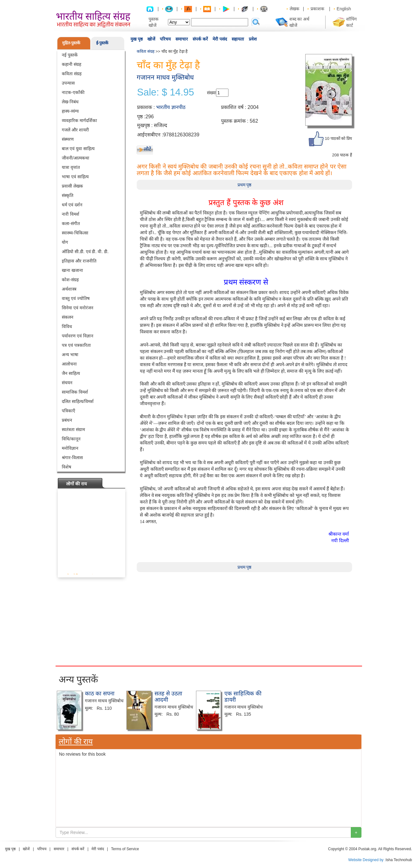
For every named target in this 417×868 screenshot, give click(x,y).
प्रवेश (253, 39)
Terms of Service (125, 849)
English (344, 9)
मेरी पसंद (220, 39)
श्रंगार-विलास (72, 458)
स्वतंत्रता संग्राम (73, 429)
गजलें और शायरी (75, 130)
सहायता (238, 39)
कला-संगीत (71, 223)
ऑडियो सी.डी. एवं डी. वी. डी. (85, 252)
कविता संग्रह (72, 74)
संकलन (68, 317)
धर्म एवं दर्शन (72, 205)
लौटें (147, 149)
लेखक (294, 9)
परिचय (165, 39)
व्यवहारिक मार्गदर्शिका (79, 120)
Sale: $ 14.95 (166, 92)
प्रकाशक (317, 9)
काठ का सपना (100, 694)
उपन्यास (68, 83)
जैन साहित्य (71, 373)
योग (65, 242)
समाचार (182, 39)
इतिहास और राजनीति (79, 261)
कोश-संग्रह (70, 280)
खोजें (151, 39)
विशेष (66, 467)
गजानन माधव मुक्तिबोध (165, 77)
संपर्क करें (200, 39)
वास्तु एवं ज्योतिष (76, 298)
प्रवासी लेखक (72, 186)
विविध (67, 326)
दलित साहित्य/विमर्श (78, 401)
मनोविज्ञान (70, 448)
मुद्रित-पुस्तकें (71, 43)
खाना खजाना (72, 270)
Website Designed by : (367, 860)
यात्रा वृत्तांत (71, 167)
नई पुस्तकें (70, 55)
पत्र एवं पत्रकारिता (76, 345)
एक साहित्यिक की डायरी (243, 697)
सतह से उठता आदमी (168, 697)
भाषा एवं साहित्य (75, 177)
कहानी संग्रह (71, 64)
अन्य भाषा (70, 355)
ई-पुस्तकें (102, 43)
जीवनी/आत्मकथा (76, 158)
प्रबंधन (67, 420)
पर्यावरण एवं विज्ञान (78, 336)
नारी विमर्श (71, 214)
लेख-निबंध (70, 102)
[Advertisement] (208, 626)
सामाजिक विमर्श (75, 392)
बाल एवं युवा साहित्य (78, 149)
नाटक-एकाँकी (73, 92)
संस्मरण (68, 139)
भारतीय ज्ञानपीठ (171, 107)
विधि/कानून (71, 439)
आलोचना (69, 364)
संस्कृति (68, 195)
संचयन (67, 383)
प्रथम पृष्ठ (245, 185)
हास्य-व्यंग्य (70, 111)
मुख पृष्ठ (137, 39)
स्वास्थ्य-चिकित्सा (75, 233)
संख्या (211, 93)
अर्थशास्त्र (69, 289)
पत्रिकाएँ (69, 411)
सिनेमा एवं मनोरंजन (78, 308)
